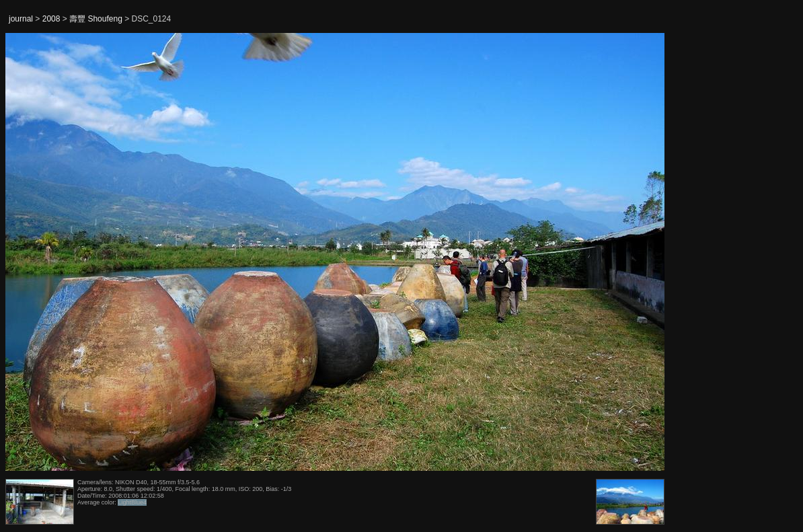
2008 (51, 19)
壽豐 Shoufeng (96, 19)
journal (21, 19)
